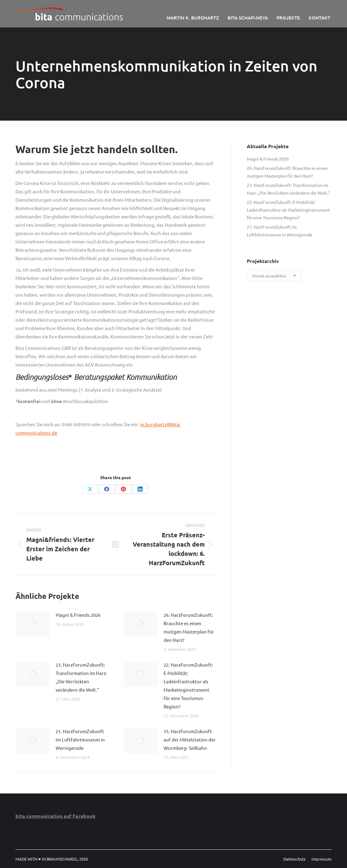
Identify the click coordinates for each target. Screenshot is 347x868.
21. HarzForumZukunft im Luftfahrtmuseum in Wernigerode (80, 739)
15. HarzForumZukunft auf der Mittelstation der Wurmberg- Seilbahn (190, 739)
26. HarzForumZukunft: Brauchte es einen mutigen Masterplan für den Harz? (189, 627)
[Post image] (32, 625)
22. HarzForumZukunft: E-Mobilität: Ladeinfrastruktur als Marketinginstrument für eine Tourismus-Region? (188, 685)
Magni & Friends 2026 (78, 615)
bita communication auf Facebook (56, 816)
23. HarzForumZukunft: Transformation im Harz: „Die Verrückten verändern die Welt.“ (81, 677)
